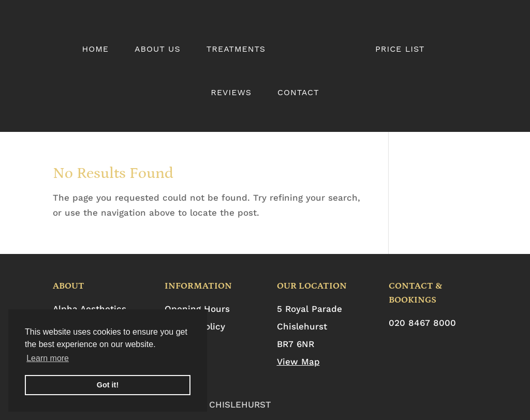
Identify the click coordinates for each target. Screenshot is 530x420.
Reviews (231, 93)
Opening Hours (197, 309)
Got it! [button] (108, 385)
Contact (298, 93)
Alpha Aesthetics (90, 309)
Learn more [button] (48, 358)
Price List (400, 50)
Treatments (236, 50)
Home (95, 50)
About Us (158, 50)
